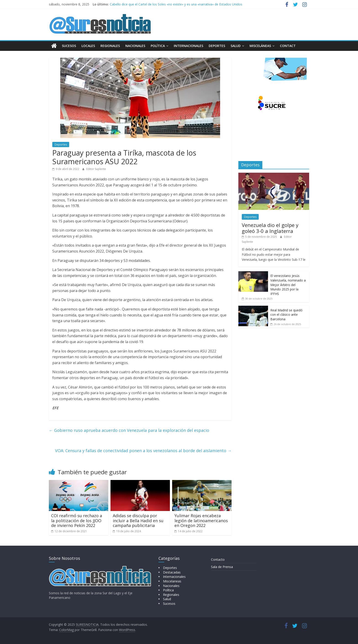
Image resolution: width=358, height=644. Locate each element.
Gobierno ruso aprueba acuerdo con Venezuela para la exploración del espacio (129, 430)
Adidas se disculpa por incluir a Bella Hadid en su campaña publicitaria (138, 520)
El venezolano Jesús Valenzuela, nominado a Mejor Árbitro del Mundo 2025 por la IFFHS (288, 285)
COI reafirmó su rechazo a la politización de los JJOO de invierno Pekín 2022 (77, 520)
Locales (88, 46)
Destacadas (172, 572)
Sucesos (69, 46)
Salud (236, 46)
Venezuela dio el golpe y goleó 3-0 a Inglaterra (270, 228)
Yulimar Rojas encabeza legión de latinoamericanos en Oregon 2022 (201, 520)
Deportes (217, 46)
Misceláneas (260, 46)
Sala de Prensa (222, 567)
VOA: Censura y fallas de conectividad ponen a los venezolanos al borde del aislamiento (143, 451)
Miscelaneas (172, 581)
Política (158, 46)
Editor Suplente (96, 169)
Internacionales (188, 46)
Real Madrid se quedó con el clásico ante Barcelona (286, 315)
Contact (288, 46)
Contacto (218, 559)
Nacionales (135, 46)
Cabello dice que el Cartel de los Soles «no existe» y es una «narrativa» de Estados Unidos (176, 4)
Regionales (110, 46)
